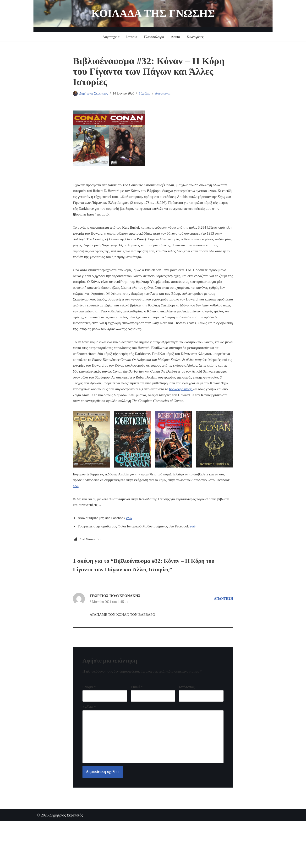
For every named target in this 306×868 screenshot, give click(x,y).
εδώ (92, 521)
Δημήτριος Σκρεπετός (94, 94)
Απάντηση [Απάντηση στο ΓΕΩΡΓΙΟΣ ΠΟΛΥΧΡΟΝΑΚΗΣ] (223, 638)
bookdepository (85, 421)
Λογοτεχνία (110, 37)
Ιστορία (131, 37)
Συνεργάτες (197, 37)
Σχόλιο (89, 749)
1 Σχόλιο (148, 94)
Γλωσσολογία (154, 37)
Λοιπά (176, 37)
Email (137, 728)
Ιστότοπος (187, 728)
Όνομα (89, 728)
